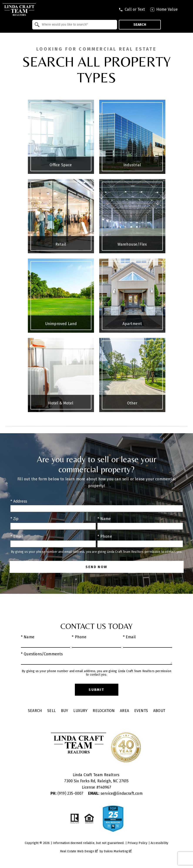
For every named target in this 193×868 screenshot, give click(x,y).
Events (141, 711)
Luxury (80, 711)
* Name (104, 519)
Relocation (104, 711)
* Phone (105, 537)
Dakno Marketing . (118, 851)
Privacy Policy (137, 843)
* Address (19, 501)
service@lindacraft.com (115, 794)
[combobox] (75, 25)
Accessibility (159, 843)
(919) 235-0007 (67, 794)
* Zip (15, 519)
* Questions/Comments (42, 654)
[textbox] (77, 25)
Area (124, 711)
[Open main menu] (186, 10)
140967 (105, 787)
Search (140, 25)
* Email (17, 537)
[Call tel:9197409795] (132, 10)
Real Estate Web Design (79, 851)
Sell (51, 711)
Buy (65, 711)
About (159, 711)
